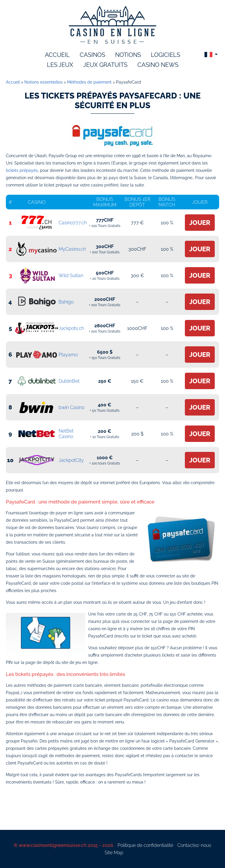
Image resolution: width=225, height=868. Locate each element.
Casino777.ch (73, 223)
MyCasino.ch (72, 249)
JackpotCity (71, 460)
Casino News (158, 65)
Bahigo (66, 302)
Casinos (92, 55)
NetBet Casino (66, 434)
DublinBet (69, 381)
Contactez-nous (194, 845)
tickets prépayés (22, 170)
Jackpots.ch (71, 328)
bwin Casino (71, 407)
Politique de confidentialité (145, 845)
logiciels (166, 55)
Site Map (114, 853)
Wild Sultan (71, 276)
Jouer (200, 223)
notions (128, 55)
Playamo (68, 355)
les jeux (60, 65)
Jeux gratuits (105, 65)
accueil (57, 55)
